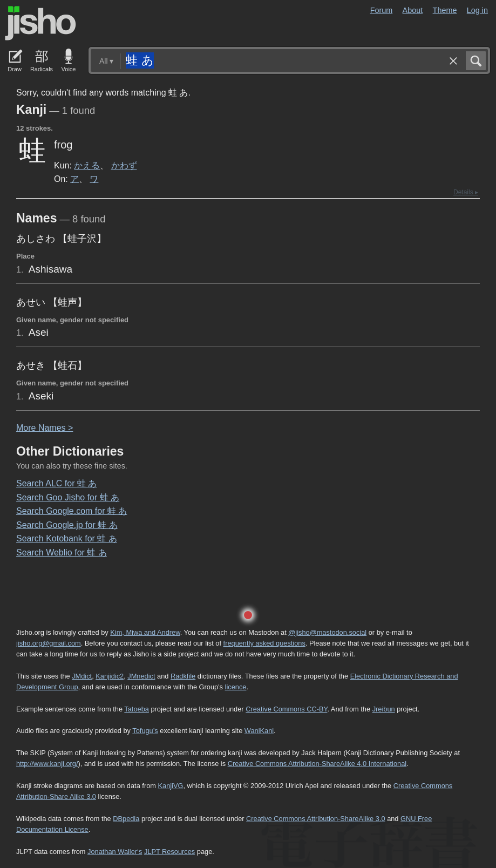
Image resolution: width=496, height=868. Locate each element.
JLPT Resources (169, 852)
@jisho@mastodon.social (327, 632)
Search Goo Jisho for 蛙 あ (68, 497)
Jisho (40, 23)
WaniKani (259, 731)
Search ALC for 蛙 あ (56, 483)
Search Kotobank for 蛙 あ (67, 538)
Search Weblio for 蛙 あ (62, 552)
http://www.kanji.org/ (47, 764)
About (413, 10)
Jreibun (384, 709)
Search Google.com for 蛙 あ (72, 511)
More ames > (45, 428)
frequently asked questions (264, 643)
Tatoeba (137, 709)
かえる (87, 165)
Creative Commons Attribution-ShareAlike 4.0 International (317, 764)
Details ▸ (466, 192)
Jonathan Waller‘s (115, 852)
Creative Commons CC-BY (286, 709)
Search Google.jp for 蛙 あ (67, 525)
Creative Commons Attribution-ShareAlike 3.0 (315, 819)
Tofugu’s (145, 731)
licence (236, 687)
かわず (124, 165)
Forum (382, 10)
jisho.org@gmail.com (49, 643)
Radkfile (183, 676)
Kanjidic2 (110, 676)
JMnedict (141, 676)
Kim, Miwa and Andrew (145, 632)
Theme (445, 10)
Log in (477, 10)
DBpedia (126, 819)
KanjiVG (170, 786)
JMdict (82, 676)
